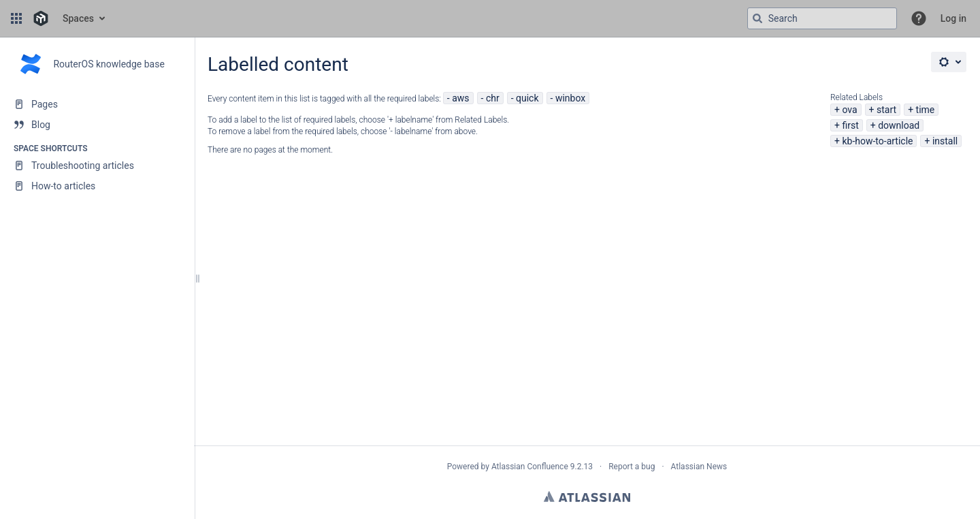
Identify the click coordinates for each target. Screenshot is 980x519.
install (945, 141)
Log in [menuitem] (953, 18)
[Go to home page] (41, 18)
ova (849, 110)
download (899, 125)
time (926, 110)
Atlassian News (699, 467)
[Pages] (97, 104)
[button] (16, 18)
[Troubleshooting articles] (97, 166)
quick (527, 98)
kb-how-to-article (877, 141)
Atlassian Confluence (530, 467)
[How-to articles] (97, 186)
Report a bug (632, 467)
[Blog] (97, 125)
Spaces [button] (78, 18)
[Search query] (822, 18)
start (886, 110)
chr (493, 98)
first (850, 125)
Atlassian (587, 497)
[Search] (757, 18)
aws (460, 98)
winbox (570, 98)
